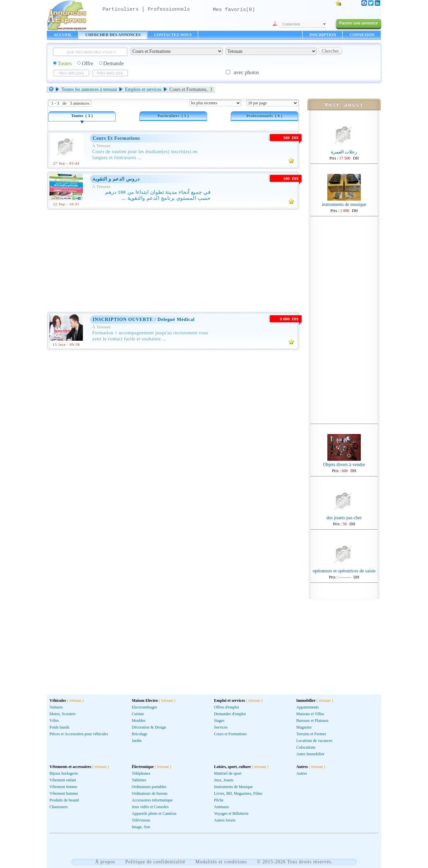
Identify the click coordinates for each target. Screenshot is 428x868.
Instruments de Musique (233, 787)
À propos (105, 862)
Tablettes (139, 780)
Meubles (139, 721)
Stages (219, 721)
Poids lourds (60, 727)
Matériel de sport (228, 773)
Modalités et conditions (221, 862)
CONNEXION (362, 35)
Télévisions (141, 820)
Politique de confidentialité (155, 862)
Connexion (291, 24)
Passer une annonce (359, 23)
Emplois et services (143, 89)
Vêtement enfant (63, 780)
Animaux (222, 807)
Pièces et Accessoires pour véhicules (79, 734)
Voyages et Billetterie (231, 813)
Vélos (54, 721)
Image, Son (141, 827)
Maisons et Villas (310, 714)
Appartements (307, 707)
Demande (111, 63)
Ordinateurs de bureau (150, 793)
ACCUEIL (63, 35)
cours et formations (116, 138)
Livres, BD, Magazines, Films (238, 793)
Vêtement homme (64, 793)
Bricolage (140, 734)
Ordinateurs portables (149, 787)
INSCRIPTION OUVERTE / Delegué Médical (144, 319)
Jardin (137, 741)
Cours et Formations (230, 734)
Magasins (304, 727)
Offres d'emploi (227, 707)
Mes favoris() (234, 10)
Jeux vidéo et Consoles (150, 807)
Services (221, 727)
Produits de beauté (64, 800)
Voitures (56, 707)
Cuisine (138, 714)
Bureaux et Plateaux (312, 721)
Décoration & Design (149, 727)
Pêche (219, 800)
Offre (85, 63)
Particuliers (121, 10)
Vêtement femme (63, 787)
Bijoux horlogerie (64, 773)
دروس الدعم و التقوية (116, 179)
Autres (302, 773)
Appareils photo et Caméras (154, 813)
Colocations (306, 747)
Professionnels (169, 10)
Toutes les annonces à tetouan (89, 89)
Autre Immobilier (310, 754)
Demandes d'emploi (230, 714)
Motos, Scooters (63, 714)
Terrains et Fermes (311, 734)
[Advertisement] (173, 259)
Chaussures (59, 807)
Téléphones (141, 773)
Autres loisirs (225, 820)
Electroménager (144, 707)
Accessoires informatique (152, 800)
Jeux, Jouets (224, 780)
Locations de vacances (314, 741)
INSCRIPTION (323, 35)
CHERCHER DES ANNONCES (113, 35)
